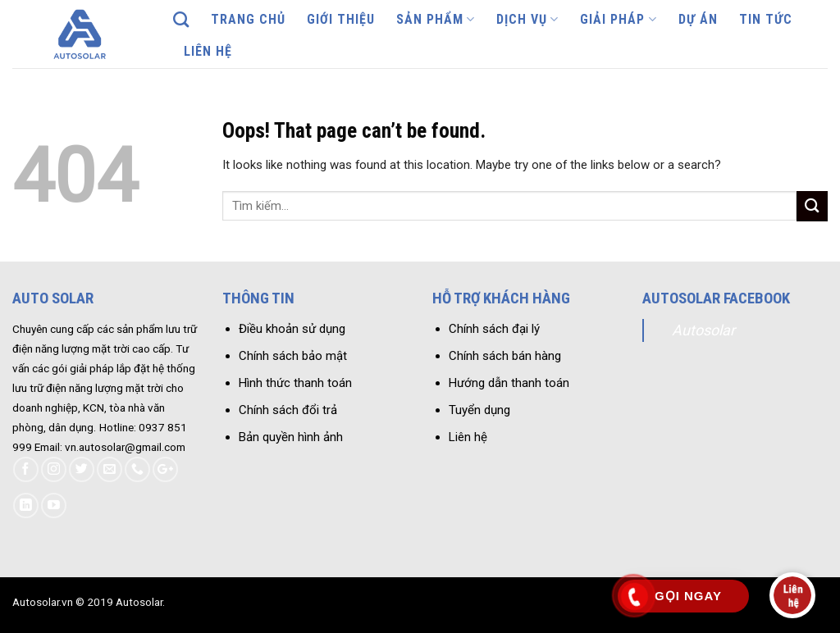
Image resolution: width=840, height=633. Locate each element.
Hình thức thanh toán (295, 383)
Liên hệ (208, 51)
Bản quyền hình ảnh (291, 437)
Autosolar (703, 330)
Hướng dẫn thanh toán (509, 383)
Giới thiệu (341, 19)
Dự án (698, 19)
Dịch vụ (527, 20)
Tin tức (766, 19)
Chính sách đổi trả (288, 410)
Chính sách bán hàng (505, 356)
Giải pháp (618, 20)
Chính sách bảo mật (293, 356)
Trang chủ (248, 19)
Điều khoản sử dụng (292, 329)
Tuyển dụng (479, 410)
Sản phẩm (436, 20)
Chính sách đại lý (494, 329)
